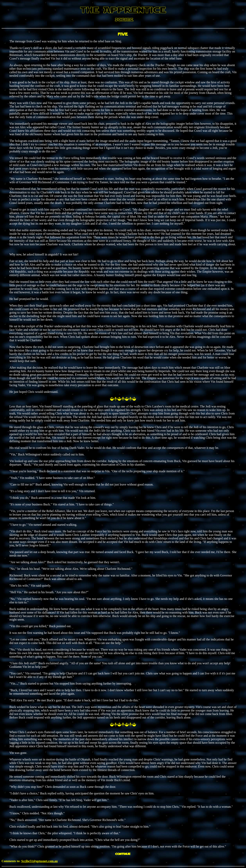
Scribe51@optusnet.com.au (39, 861)
